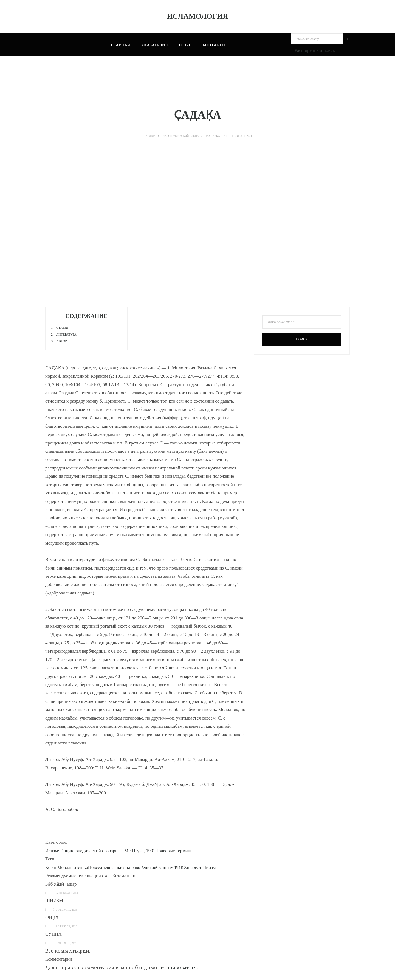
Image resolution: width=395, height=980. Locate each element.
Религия (148, 867)
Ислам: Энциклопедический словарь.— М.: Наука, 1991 (186, 136)
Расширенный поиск (315, 50)
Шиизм (208, 867)
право (135, 867)
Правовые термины (174, 851)
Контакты (214, 45)
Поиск (302, 339)
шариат (194, 867)
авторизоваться (178, 968)
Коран (51, 867)
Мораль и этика (73, 867)
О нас (185, 45)
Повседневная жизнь (108, 867)
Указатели (155, 45)
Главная (120, 45)
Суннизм (165, 867)
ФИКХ (180, 867)
